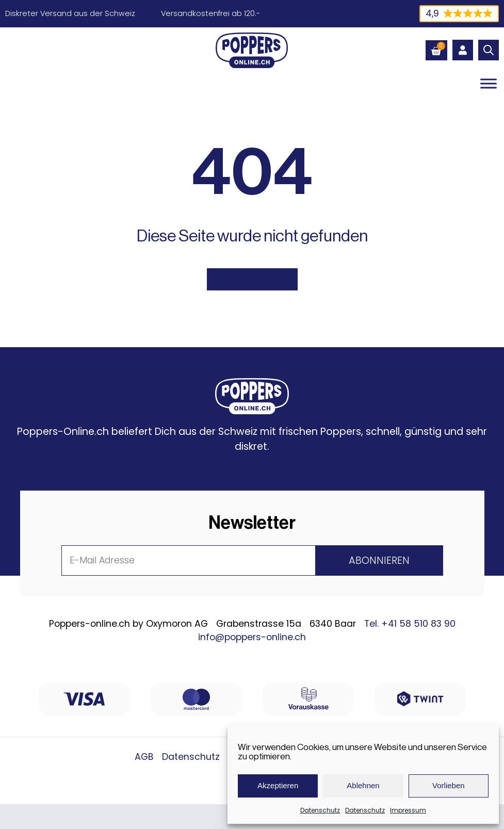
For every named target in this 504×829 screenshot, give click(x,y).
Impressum (408, 810)
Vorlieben (449, 785)
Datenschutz (320, 810)
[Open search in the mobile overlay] (489, 50)
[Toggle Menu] (489, 83)
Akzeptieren (278, 785)
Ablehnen (363, 785)
